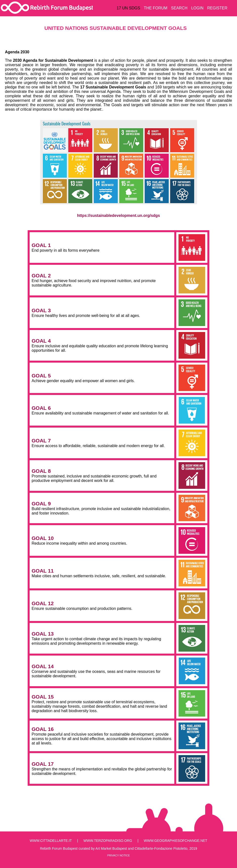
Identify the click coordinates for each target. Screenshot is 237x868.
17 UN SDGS (128, 8)
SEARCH (179, 8)
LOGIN (197, 8)
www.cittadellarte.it (51, 841)
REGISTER (217, 8)
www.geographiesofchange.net (175, 841)
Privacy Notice (118, 855)
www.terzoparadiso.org (108, 841)
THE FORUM (156, 8)
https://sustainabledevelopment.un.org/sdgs (118, 216)
